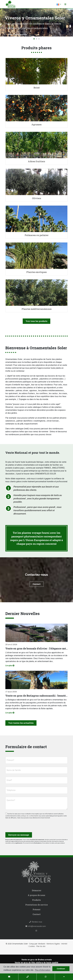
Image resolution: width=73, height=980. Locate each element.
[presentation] (18, 825)
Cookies (32, 946)
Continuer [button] (61, 969)
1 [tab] (34, 39)
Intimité (64, 944)
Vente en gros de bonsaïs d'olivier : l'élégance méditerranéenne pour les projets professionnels (36, 648)
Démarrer (37, 890)
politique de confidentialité (30, 816)
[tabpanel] (36, 23)
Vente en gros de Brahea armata (37, 960)
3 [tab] (39, 39)
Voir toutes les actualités (21, 723)
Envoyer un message (19, 835)
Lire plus (10, 666)
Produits (36, 900)
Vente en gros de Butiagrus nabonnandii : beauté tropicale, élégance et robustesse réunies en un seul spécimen (36, 696)
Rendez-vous (36, 922)
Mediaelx (42, 944)
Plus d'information (17, 34)
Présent (37, 909)
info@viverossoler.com (36, 926)
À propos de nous (36, 895)
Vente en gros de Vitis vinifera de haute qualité (36, 963)
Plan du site (41, 946)
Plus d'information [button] (43, 970)
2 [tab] (36, 39)
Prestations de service (37, 905)
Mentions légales (53, 944)
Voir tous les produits (36, 321)
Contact (37, 584)
